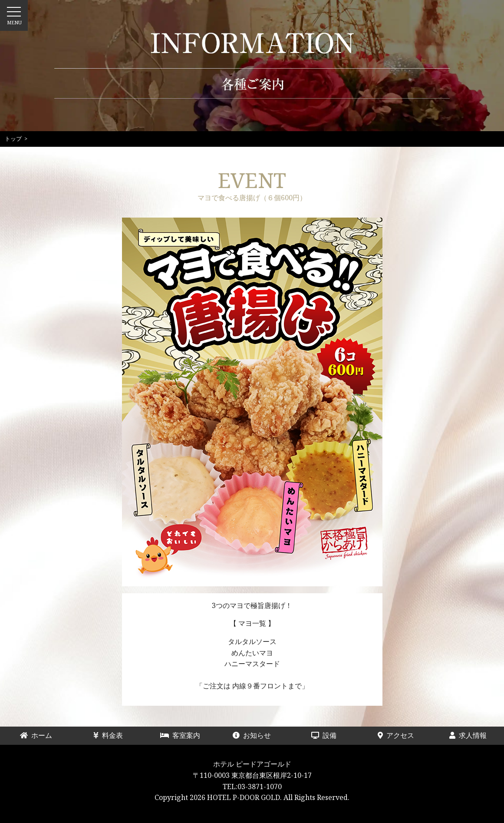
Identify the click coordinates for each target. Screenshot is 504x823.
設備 (331, 735)
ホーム (40, 735)
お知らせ (252, 735)
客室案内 (180, 735)
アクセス (396, 735)
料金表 (112, 735)
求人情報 (468, 735)
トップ (13, 139)
